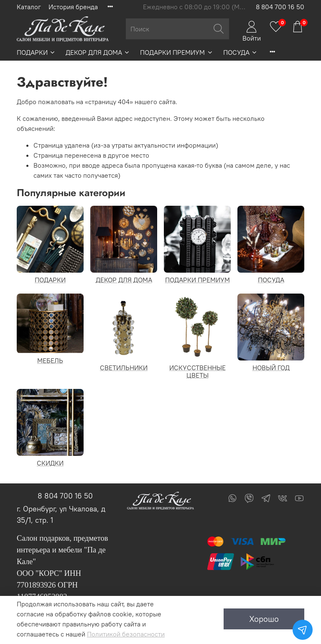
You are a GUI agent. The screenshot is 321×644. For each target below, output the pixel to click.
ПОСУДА (240, 52)
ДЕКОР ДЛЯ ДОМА (98, 52)
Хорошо (264, 619)
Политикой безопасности (126, 634)
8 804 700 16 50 (280, 7)
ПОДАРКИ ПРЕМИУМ (176, 52)
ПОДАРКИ (36, 52)
